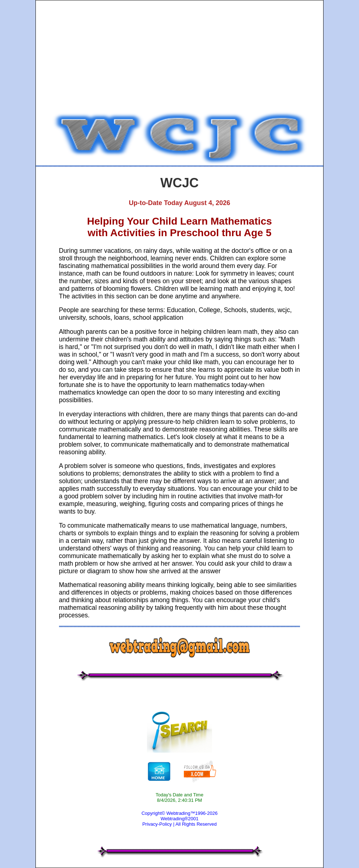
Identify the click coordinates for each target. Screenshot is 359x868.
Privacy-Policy (157, 824)
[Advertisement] (179, 57)
